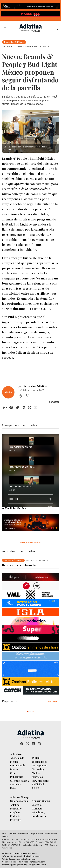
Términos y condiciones (39, 814)
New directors (40, 781)
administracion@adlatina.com (31, 862)
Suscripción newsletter (31, 543)
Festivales (16, 820)
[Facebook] (11, 408)
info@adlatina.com (31, 856)
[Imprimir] (30, 408)
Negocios (37, 777)
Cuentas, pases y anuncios (20, 782)
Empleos (15, 812)
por (33, 386)
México (21, 42)
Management (40, 765)
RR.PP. (36, 788)
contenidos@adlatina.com (25, 853)
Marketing (38, 769)
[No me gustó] (29, 396)
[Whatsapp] (5, 408)
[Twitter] (17, 408)
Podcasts (15, 816)
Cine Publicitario (17, 775)
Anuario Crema (41, 801)
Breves (14, 769)
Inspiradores (39, 762)
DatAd (14, 788)
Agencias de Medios (17, 760)
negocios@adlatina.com (35, 865)
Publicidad (9, 42)
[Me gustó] (22, 396)
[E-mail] (36, 408)
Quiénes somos (19, 801)
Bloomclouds (18, 765)
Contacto (37, 808)
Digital (36, 758)
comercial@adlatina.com (25, 859)
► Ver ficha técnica (14, 508)
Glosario (37, 805)
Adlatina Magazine (16, 807)
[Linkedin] (23, 408)
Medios (36, 773)
